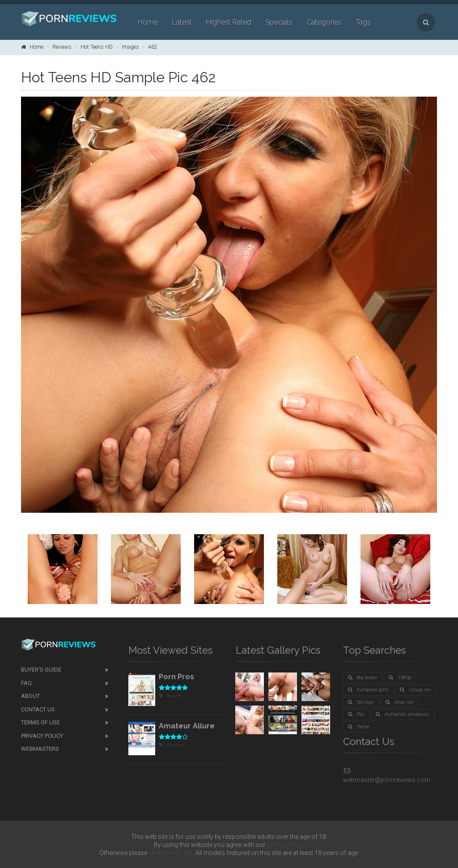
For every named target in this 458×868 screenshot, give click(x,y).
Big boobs (363, 678)
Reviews (62, 47)
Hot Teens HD (97, 47)
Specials (279, 22)
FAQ (26, 683)
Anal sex (399, 702)
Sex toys (361, 702)
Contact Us (38, 709)
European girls (368, 690)
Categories (324, 22)
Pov (356, 714)
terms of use (285, 845)
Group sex (415, 690)
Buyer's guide (41, 670)
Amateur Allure (187, 726)
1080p (400, 678)
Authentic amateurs (403, 714)
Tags (363, 22)
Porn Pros (176, 677)
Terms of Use (40, 722)
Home (148, 22)
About (30, 696)
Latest (182, 22)
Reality (170, 696)
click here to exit (171, 853)
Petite (359, 727)
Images (130, 47)
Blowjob (172, 745)
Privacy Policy (42, 736)
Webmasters (40, 749)
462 (153, 47)
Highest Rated (229, 22)
